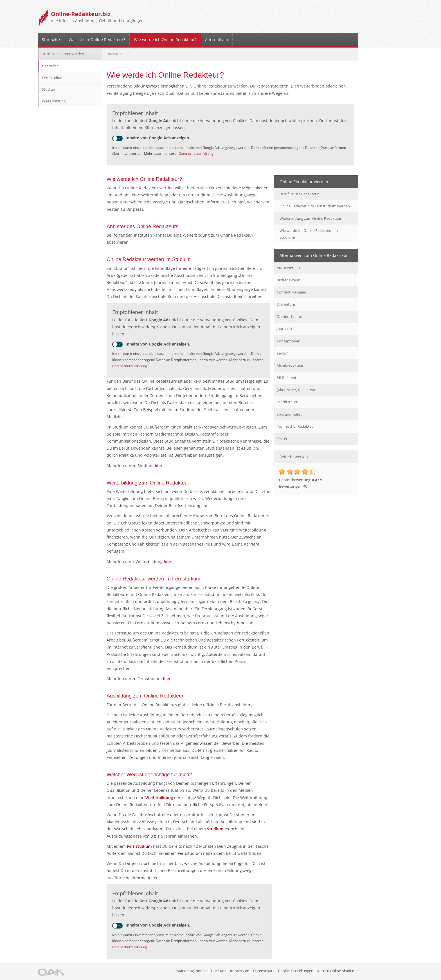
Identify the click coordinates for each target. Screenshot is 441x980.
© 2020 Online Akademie (338, 971)
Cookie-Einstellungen (296, 971)
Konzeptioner (288, 341)
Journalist (285, 329)
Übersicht (50, 66)
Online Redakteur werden (63, 54)
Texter (282, 439)
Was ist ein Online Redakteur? (97, 40)
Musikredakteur (290, 365)
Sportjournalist (289, 414)
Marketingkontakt (192, 971)
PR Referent (287, 378)
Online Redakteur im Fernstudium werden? (316, 206)
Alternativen (217, 40)
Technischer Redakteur (296, 426)
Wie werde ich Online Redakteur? (165, 40)
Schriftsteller (287, 402)
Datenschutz (264, 971)
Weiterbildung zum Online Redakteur (310, 218)
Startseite (51, 40)
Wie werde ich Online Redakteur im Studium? (309, 234)
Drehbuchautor (290, 317)
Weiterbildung (159, 798)
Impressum (240, 971)
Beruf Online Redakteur (299, 194)
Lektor (282, 353)
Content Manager (292, 292)
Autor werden (288, 268)
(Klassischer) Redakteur (296, 390)
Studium (215, 829)
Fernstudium (139, 846)
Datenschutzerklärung (196, 153)
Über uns (219, 971)
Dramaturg (286, 304)
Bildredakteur (288, 280)
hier (158, 466)
